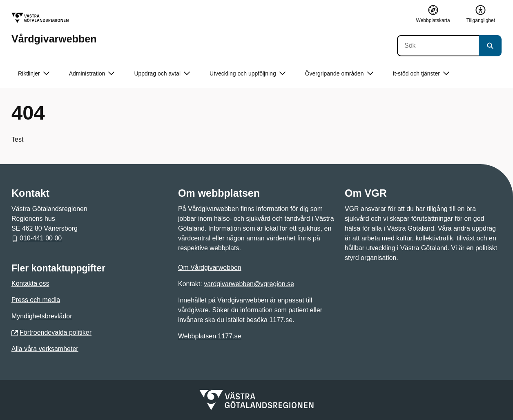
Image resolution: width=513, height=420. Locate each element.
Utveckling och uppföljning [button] (248, 74)
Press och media (36, 300)
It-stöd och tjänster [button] (421, 74)
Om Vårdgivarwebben (210, 268)
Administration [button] (92, 74)
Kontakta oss (30, 283)
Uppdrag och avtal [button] (162, 74)
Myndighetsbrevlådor (42, 316)
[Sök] (438, 46)
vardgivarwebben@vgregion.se (249, 284)
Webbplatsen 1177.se (210, 336)
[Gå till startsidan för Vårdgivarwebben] (54, 28)
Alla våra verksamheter (45, 349)
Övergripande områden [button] (339, 74)
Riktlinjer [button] (34, 74)
